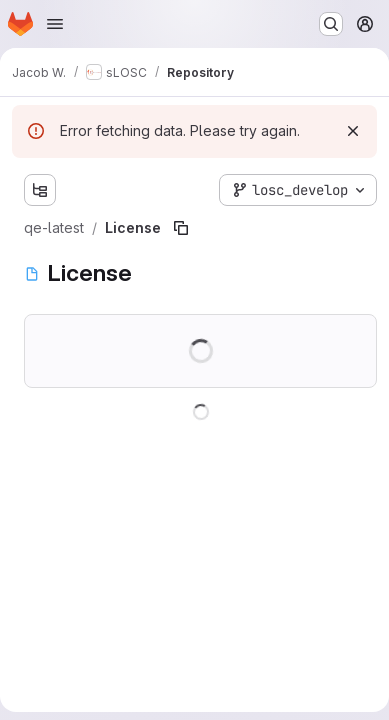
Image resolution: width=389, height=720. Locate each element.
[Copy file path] (181, 228)
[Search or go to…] (331, 24)
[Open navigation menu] (55, 24)
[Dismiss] (353, 131)
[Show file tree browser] (40, 190)
